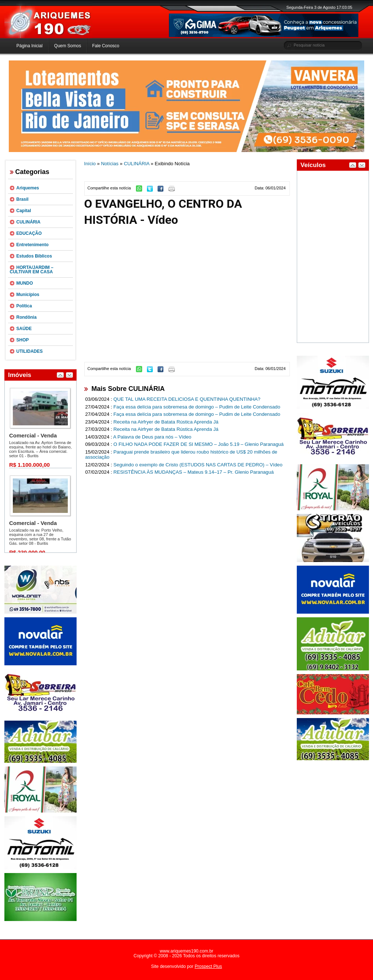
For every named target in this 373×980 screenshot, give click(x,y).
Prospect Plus (208, 966)
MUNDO (25, 283)
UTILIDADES (30, 351)
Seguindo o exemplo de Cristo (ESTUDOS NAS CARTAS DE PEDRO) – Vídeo (198, 465)
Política (24, 306)
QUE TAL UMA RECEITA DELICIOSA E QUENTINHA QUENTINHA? (187, 399)
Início (90, 164)
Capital (24, 211)
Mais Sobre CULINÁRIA (128, 389)
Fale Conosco (106, 46)
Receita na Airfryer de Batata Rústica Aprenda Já (166, 422)
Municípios (28, 295)
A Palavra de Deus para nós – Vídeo (152, 437)
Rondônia (27, 317)
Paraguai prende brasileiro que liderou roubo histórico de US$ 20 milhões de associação (181, 455)
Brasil (23, 199)
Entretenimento (33, 245)
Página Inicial (29, 46)
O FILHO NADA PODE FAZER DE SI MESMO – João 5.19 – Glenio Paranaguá (199, 444)
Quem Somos (68, 46)
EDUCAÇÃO (29, 233)
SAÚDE (24, 329)
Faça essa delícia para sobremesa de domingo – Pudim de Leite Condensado (197, 407)
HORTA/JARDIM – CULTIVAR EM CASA (32, 270)
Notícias (110, 164)
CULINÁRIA (29, 222)
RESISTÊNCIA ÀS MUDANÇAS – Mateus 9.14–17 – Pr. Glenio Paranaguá (194, 472)
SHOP (23, 340)
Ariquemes (28, 188)
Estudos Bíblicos (34, 256)
